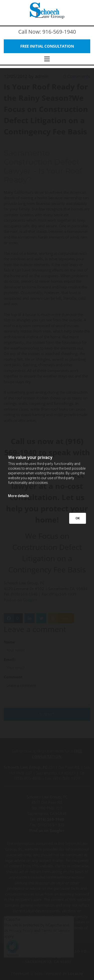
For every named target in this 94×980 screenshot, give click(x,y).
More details (18, 496)
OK (78, 518)
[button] (47, 46)
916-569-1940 (59, 32)
